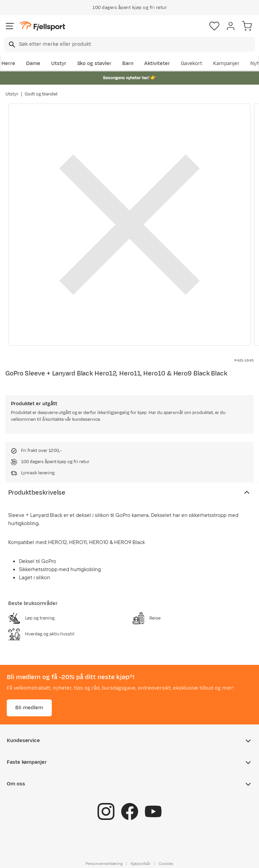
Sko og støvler (94, 63)
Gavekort (192, 63)
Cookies (166, 863)
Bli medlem (29, 707)
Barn (128, 63)
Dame (33, 63)
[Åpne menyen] (10, 26)
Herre (8, 63)
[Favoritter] (214, 26)
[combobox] (129, 44)
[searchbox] (136, 44)
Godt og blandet (41, 94)
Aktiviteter (157, 63)
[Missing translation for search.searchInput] (11, 45)
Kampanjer (226, 63)
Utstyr (59, 63)
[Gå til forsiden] (42, 26)
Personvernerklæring (104, 863)
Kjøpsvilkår (141, 863)
